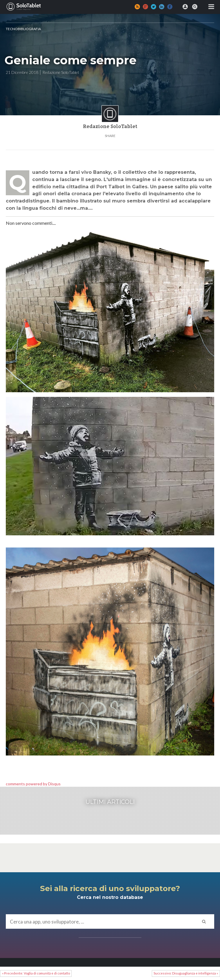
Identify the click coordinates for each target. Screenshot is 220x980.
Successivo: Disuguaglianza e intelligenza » (186, 973)
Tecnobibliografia (23, 29)
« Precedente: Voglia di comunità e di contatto (36, 973)
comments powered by (33, 784)
